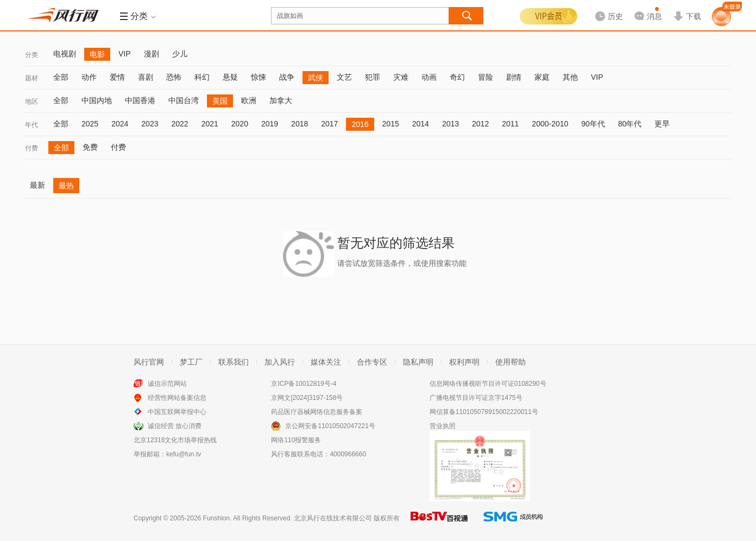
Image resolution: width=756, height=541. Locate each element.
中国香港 (140, 100)
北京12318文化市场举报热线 (175, 440)
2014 (421, 124)
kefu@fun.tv (184, 454)
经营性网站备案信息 (177, 398)
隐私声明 (418, 362)
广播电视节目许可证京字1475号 (476, 398)
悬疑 (230, 77)
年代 (31, 125)
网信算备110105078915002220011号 (484, 412)
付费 (31, 148)
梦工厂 (191, 362)
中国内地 (97, 100)
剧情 (514, 77)
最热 (66, 186)
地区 (31, 101)
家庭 (542, 77)
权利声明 (464, 362)
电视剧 (65, 54)
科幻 (202, 77)
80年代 (630, 124)
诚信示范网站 (167, 384)
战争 (287, 77)
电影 (97, 54)
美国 (220, 101)
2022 (179, 124)
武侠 (316, 78)
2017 (329, 124)
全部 (61, 77)
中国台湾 (184, 100)
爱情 (117, 77)
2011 (510, 124)
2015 (391, 124)
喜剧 (146, 77)
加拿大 (281, 100)
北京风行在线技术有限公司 (333, 518)
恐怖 (174, 77)
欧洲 (249, 100)
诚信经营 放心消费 (175, 426)
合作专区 (372, 362)
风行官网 (149, 362)
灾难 (401, 77)
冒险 (486, 77)
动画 (429, 77)
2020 (240, 124)
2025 (90, 124)
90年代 (593, 124)
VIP (125, 54)
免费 (90, 147)
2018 (300, 124)
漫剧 (152, 54)
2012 (480, 124)
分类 (31, 55)
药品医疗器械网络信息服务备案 (317, 412)
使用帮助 (511, 362)
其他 (570, 77)
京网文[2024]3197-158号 (307, 398)
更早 (662, 124)
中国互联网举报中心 (177, 412)
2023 (150, 124)
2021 (210, 124)
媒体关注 (326, 362)
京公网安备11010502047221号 (330, 426)
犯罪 (373, 77)
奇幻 (457, 77)
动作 (89, 77)
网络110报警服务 (296, 440)
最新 (37, 185)
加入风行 (280, 362)
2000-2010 (550, 124)
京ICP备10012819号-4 (304, 384)
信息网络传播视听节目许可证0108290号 (488, 384)
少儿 (180, 54)
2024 (120, 124)
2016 (360, 124)
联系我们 (234, 362)
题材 (31, 78)
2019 (270, 124)
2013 (451, 124)
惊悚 (259, 77)
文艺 (344, 77)
